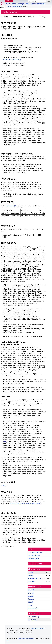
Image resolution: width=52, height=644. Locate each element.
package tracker (34, 555)
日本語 (31, 602)
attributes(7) (11, 206)
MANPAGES (9, 1)
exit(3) (5, 442)
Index (8, 4)
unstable (31, 581)
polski (30, 605)
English (31, 593)
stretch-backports (35, 578)
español (31, 596)
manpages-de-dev (17, 6)
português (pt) (33, 608)
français (31, 599)
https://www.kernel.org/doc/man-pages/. (26, 503)
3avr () (34, 617)
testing (31, 575)
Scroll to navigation (10, 12)
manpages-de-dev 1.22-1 (38, 628)
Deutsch (31, 590)
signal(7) (5, 485)
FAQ (28, 4)
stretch (9, 6)
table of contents (35, 564)
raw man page (33, 558)
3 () (32, 620)
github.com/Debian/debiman (26, 639)
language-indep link (35, 552)
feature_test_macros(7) (12, 59)
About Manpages (18, 4)
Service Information (38, 4)
